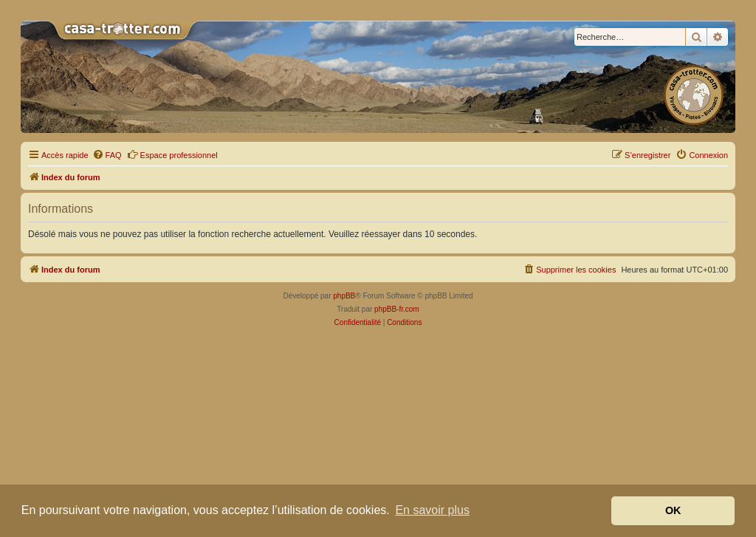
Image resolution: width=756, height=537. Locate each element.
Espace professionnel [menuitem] (172, 154)
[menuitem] (107, 155)
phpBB (344, 296)
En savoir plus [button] (432, 510)
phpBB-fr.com (397, 309)
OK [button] (673, 510)
